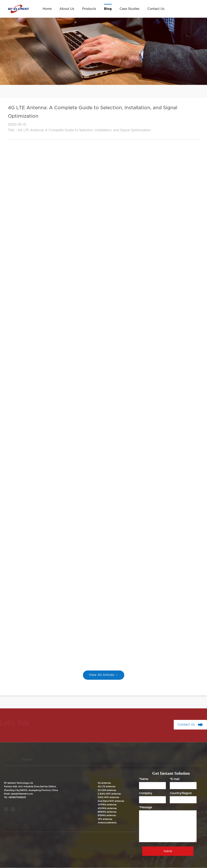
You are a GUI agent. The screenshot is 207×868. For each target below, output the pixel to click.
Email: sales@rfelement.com (18, 794)
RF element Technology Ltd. (19, 783)
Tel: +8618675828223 (15, 798)
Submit (168, 851)
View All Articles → (104, 675)
